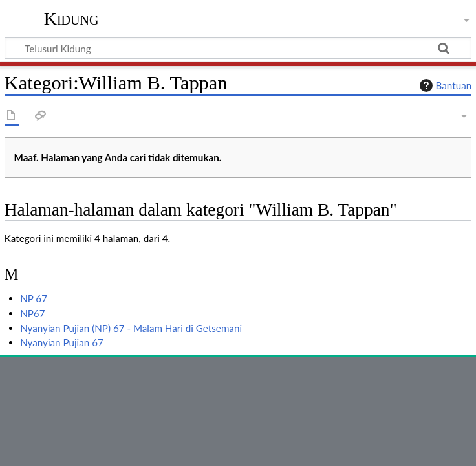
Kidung (71, 19)
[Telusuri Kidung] (238, 48)
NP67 (32, 313)
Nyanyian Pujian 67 (62, 342)
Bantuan (444, 85)
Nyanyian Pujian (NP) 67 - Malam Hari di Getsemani (131, 328)
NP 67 (34, 298)
